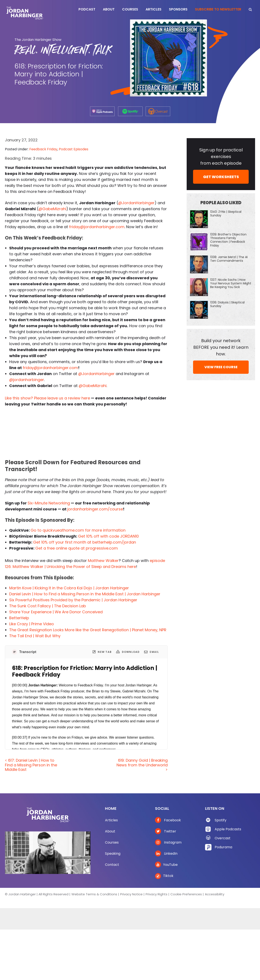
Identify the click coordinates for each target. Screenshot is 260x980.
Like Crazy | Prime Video (32, 624)
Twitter (166, 831)
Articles (111, 820)
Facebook (168, 820)
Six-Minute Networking (49, 503)
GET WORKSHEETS (221, 177)
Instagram (168, 842)
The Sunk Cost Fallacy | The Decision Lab (48, 606)
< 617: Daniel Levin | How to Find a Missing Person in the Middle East (31, 765)
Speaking (113, 854)
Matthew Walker (103, 561)
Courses (112, 842)
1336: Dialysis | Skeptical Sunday (227, 304)
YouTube (166, 865)
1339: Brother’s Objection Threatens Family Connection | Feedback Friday (228, 240)
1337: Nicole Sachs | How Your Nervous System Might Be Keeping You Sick (231, 283)
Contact (112, 865)
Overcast (223, 838)
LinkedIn (166, 854)
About (110, 831)
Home (111, 808)
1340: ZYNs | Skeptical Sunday (226, 214)
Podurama (223, 847)
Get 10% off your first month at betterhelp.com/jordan (85, 542)
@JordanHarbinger (136, 203)
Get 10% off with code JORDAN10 (108, 536)
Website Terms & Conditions (94, 894)
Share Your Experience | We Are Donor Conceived (56, 612)
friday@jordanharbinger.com (97, 227)
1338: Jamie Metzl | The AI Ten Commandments (229, 259)
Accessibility (215, 894)
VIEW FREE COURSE (221, 367)
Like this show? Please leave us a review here (47, 398)
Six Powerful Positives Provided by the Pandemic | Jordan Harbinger (73, 600)
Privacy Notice (131, 894)
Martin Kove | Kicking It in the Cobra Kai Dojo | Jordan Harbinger (69, 588)
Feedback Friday (43, 149)
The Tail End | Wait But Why (35, 636)
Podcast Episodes (74, 149)
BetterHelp (19, 618)
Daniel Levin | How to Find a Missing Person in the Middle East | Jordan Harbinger (85, 594)
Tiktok (164, 876)
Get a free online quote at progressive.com (77, 548)
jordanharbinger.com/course (95, 509)
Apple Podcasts (228, 829)
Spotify (221, 820)
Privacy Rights (157, 894)
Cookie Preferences (186, 894)
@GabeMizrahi (52, 209)
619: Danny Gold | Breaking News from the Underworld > (142, 765)
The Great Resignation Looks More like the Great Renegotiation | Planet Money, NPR (88, 630)
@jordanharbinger (27, 380)
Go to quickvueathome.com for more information (78, 530)
